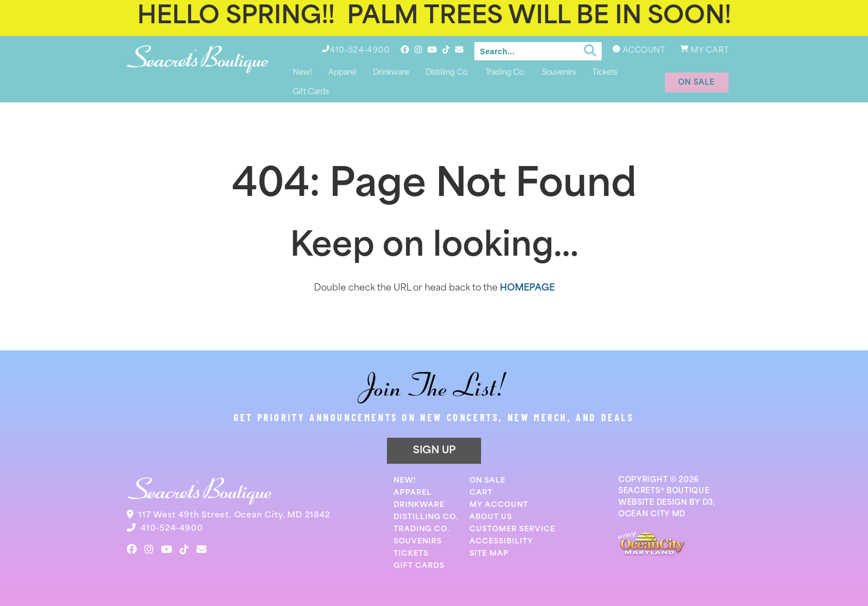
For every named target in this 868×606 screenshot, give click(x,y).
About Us (491, 517)
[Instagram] (418, 50)
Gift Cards (311, 92)
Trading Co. (505, 73)
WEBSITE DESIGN (653, 503)
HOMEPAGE (527, 288)
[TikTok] (446, 50)
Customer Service (512, 529)
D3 (708, 503)
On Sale (487, 481)
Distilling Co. (447, 73)
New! (302, 73)
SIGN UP (434, 451)
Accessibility (501, 542)
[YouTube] (432, 50)
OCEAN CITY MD (652, 514)
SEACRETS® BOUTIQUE (664, 491)
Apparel (342, 73)
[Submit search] (590, 51)
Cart (481, 493)
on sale (697, 83)
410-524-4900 (172, 529)
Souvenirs (559, 73)
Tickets (605, 73)
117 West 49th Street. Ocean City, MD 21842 (234, 516)
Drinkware (391, 73)
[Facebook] (405, 50)
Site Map (489, 554)
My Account (499, 505)
